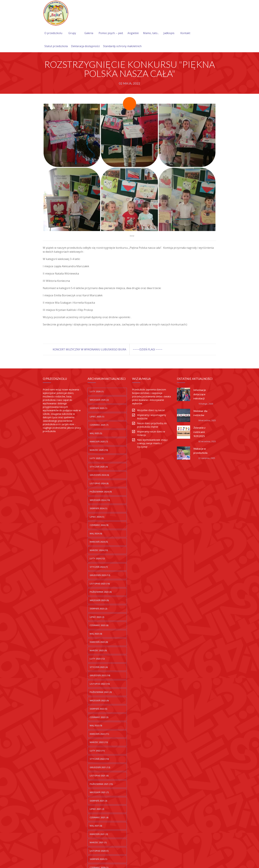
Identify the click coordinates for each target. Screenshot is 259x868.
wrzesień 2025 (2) (99, 400)
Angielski (133, 33)
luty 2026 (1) (97, 391)
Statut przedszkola (56, 46)
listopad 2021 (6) (99, 776)
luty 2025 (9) (97, 458)
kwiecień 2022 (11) (99, 734)
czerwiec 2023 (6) (99, 625)
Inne (132, 236)
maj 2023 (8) (96, 634)
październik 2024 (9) (101, 492)
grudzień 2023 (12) (100, 575)
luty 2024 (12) (97, 558)
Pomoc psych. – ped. (111, 33)
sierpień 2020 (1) (98, 859)
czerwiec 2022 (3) (99, 717)
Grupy (72, 33)
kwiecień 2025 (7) (99, 442)
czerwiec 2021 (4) (99, 817)
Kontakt (185, 33)
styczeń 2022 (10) (99, 759)
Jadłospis (169, 33)
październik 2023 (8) (101, 592)
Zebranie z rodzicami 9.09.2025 (199, 432)
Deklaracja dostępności (85, 46)
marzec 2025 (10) (99, 450)
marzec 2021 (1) (98, 842)
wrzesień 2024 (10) (100, 500)
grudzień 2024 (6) (99, 475)
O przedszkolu (53, 33)
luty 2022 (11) (97, 751)
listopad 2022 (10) (100, 684)
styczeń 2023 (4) (99, 667)
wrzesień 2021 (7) (99, 792)
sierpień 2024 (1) (98, 508)
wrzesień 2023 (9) (99, 600)
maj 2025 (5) (96, 433)
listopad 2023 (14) (100, 584)
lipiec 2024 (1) (97, 517)
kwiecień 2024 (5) (99, 542)
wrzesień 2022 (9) (99, 700)
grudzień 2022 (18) (100, 675)
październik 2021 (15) (101, 784)
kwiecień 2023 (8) (99, 642)
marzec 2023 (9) (98, 650)
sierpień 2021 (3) (98, 801)
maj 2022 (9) (96, 725)
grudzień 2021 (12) (100, 767)
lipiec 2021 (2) (97, 809)
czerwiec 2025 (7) (99, 425)
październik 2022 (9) (101, 692)
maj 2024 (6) (96, 533)
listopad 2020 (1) (99, 851)
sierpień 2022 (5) (98, 709)
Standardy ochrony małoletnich (122, 46)
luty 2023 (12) (97, 659)
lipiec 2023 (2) (97, 617)
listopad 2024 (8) (99, 483)
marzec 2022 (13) (99, 742)
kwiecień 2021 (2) (99, 834)
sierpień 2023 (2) (98, 609)
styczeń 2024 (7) (99, 567)
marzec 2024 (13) (99, 550)
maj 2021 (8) (96, 826)
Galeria (89, 33)
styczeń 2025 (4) (99, 467)
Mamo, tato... (151, 33)
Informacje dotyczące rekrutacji (200, 394)
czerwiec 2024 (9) (99, 525)
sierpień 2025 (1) (98, 408)
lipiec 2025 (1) (97, 417)
